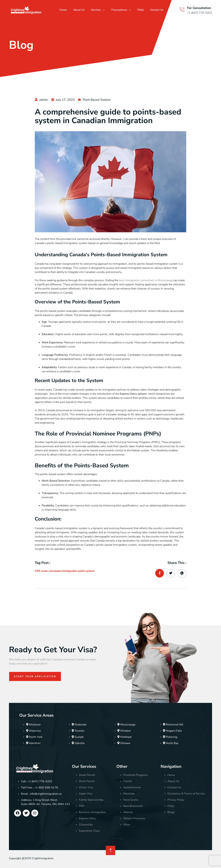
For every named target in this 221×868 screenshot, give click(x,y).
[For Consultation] (182, 10)
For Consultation (199, 8)
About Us (81, 10)
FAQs (151, 10)
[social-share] (160, 573)
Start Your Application (36, 676)
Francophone (128, 10)
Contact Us (167, 10)
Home (65, 10)
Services (102, 10)
